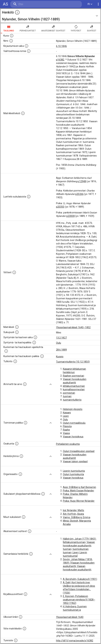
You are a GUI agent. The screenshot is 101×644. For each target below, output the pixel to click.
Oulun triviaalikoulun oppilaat (79, 451)
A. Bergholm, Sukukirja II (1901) (80, 579)
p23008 (70, 216)
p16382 (60, 60)
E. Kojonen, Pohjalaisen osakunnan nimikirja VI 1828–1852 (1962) (79, 600)
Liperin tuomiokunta (74, 471)
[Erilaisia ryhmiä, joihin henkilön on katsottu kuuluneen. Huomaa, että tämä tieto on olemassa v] (21, 456)
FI (90, 4)
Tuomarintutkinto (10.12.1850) (73, 362)
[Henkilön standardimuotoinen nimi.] (11, 41)
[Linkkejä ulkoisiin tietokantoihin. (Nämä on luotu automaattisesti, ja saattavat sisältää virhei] (21, 617)
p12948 (82, 181)
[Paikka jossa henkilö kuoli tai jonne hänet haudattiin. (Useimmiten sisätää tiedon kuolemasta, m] (42, 356)
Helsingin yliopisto (73, 409)
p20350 (60, 207)
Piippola (67, 426)
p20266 (79, 194)
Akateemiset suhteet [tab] (53, 28)
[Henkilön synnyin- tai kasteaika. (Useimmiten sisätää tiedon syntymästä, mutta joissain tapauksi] (35, 337)
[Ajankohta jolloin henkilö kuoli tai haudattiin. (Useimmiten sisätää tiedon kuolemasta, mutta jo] (6, 351)
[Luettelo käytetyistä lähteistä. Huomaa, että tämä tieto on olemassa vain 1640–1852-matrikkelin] (14, 272)
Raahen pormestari (74, 376)
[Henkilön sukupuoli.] (17, 332)
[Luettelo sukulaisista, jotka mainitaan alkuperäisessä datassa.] (29, 197)
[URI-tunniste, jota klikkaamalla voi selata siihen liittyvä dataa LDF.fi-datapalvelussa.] (16, 640)
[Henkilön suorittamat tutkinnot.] (15, 361)
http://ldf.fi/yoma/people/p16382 (75, 641)
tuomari (67, 396)
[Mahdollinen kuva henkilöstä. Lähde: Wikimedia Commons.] (12, 36)
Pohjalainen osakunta (68, 444)
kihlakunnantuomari (74, 386)
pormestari (69, 393)
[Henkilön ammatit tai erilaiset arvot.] (25, 384)
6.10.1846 (61, 46)
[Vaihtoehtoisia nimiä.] (29, 51)
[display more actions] (98, 4)
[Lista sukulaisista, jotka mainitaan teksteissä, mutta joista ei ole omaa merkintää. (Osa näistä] (24, 517)
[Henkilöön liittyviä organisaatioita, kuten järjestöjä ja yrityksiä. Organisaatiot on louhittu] (20, 474)
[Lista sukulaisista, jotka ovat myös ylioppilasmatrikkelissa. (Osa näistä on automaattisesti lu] (43, 494)
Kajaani (67, 413)
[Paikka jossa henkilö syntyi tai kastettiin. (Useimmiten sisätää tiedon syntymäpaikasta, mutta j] (34, 342)
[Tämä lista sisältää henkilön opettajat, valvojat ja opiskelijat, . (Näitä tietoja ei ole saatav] (30, 531)
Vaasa (66, 433)
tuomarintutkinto (72, 400)
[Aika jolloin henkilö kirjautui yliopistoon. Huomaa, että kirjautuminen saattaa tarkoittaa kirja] (26, 46)
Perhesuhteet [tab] (28, 28)
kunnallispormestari (74, 389)
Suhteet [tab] (92, 28)
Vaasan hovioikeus (73, 437)
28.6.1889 (61, 350)
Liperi (66, 416)
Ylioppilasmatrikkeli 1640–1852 (73, 327)
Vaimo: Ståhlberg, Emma (77, 517)
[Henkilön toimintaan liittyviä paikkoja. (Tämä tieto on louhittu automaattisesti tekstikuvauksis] (25, 423)
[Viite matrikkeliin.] (24, 629)
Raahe (66, 430)
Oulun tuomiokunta (73, 474)
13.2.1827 (61, 338)
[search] (31, 4)
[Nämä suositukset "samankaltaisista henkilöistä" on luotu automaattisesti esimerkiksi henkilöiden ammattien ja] (31, 554)
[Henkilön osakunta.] (17, 444)
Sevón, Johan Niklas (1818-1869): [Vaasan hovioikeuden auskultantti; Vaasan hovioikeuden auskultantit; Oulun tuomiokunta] (79, 566)
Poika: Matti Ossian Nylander (79, 491)
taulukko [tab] (9, 28)
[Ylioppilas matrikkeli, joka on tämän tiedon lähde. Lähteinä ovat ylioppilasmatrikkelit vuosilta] (17, 327)
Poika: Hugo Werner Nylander (79, 501)
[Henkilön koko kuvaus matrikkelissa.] (23, 113)
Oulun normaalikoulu (74, 423)
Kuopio (60, 357)
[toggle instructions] (17, 12)
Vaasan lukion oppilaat (75, 461)
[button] (50, 16)
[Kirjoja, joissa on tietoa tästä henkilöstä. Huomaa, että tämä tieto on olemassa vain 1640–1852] (25, 594)
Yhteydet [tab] (76, 28)
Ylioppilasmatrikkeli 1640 (70, 617)
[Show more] (51, 384)
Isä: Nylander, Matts (74, 510)
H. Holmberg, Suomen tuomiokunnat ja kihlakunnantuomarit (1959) (78, 610)
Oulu (59, 343)
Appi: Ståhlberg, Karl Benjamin (80, 487)
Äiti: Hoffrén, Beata (73, 514)
